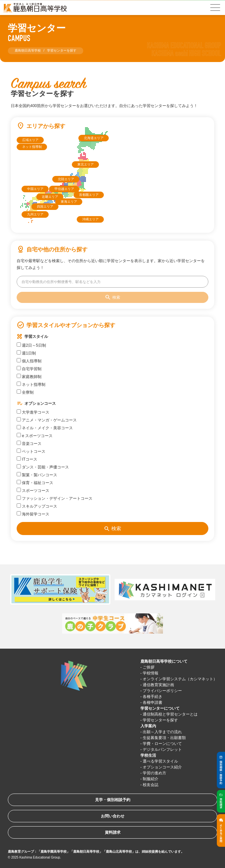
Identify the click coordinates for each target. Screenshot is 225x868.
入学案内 (148, 726)
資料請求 (113, 832)
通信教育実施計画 (158, 685)
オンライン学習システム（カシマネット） (180, 679)
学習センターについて (160, 708)
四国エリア (45, 206)
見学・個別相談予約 (113, 800)
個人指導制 (29, 361)
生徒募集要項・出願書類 (164, 738)
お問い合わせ (113, 816)
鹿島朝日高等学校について (164, 661)
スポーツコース (33, 490)
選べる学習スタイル (160, 761)
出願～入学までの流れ (162, 732)
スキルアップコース (37, 506)
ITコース (27, 459)
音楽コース (29, 443)
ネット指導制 (32, 147)
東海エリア (69, 202)
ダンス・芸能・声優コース (43, 467)
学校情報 (151, 673)
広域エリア (30, 140)
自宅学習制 (29, 369)
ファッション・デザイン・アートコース (55, 498)
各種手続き (153, 697)
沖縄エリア (90, 219)
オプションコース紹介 (162, 767)
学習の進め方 (154, 773)
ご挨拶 (149, 667)
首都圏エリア (89, 195)
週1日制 (26, 353)
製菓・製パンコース (37, 475)
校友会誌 (151, 785)
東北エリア (86, 164)
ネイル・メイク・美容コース (45, 428)
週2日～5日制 (31, 345)
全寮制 (25, 392)
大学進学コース (33, 412)
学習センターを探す (160, 720)
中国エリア (35, 189)
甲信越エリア (64, 189)
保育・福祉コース (35, 482)
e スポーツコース (35, 435)
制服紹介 (151, 779)
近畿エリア (50, 197)
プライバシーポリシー (162, 691)
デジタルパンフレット (162, 750)
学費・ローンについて (162, 744)
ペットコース (31, 451)
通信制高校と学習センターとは (170, 714)
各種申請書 (153, 702)
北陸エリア (66, 179)
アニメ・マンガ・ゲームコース (47, 420)
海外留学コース (33, 514)
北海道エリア (94, 138)
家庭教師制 (29, 376)
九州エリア (35, 214)
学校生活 (148, 755)
